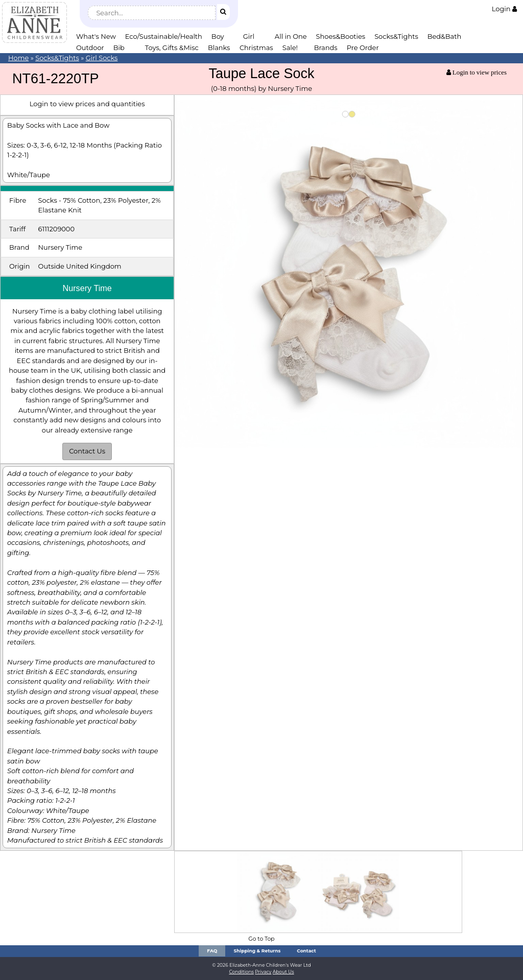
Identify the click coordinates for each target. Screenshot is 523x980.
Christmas (256, 47)
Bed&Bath (444, 36)
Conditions (241, 972)
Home (18, 58)
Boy (218, 36)
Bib (119, 47)
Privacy (263, 972)
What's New (96, 36)
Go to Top (261, 939)
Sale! (290, 47)
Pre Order (363, 47)
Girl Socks (102, 58)
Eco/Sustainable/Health (164, 36)
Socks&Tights (396, 36)
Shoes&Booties (341, 36)
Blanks (219, 47)
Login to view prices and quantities (87, 104)
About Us (283, 972)
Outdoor (90, 47)
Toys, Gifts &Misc (172, 47)
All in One (291, 36)
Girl (249, 36)
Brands (326, 47)
